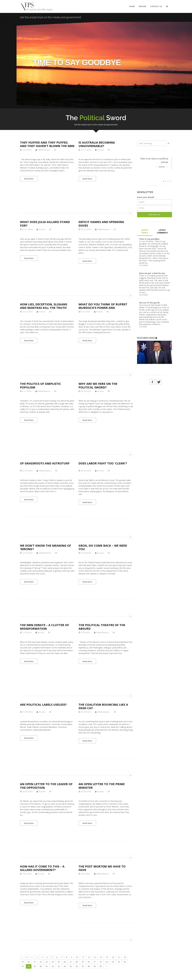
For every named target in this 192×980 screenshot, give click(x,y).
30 (89, 962)
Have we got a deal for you (152, 273)
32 (101, 962)
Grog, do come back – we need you (103, 547)
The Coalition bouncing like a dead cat (103, 706)
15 (107, 957)
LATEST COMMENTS (162, 231)
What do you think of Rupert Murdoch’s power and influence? (103, 308)
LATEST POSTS (145, 231)
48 (89, 966)
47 (83, 966)
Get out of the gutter (149, 303)
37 (23, 966)
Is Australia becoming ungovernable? (97, 144)
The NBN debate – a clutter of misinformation (44, 627)
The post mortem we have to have (102, 868)
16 (113, 957)
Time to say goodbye (149, 239)
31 (95, 962)
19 (23, 962)
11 (83, 957)
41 (47, 966)
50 (101, 966)
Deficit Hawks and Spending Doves (101, 224)
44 (65, 966)
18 (125, 957)
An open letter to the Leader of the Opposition (46, 786)
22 (41, 962)
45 (71, 966)
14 (101, 957)
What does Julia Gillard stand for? (45, 224)
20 (29, 962)
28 (77, 962)
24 (53, 962)
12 (89, 957)
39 (35, 966)
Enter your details (146, 197)
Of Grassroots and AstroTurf (45, 463)
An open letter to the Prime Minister (102, 786)
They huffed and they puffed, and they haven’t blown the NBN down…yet (47, 146)
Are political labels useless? (43, 704)
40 (41, 966)
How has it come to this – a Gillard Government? (42, 868)
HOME (132, 6)
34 (113, 962)
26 (65, 962)
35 (119, 962)
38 (29, 966)
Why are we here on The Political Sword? (98, 385)
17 (119, 957)
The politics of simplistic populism (40, 385)
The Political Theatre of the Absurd (102, 627)
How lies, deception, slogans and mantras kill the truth (44, 306)
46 (77, 966)
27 (71, 962)
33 (107, 962)
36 (125, 962)
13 (95, 957)
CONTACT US (156, 6)
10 (77, 957)
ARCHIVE (142, 6)
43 (59, 966)
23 (47, 962)
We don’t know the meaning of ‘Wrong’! (46, 547)
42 (53, 966)
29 (83, 962)
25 (59, 962)
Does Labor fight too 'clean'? (103, 463)
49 (95, 966)
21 (35, 962)
